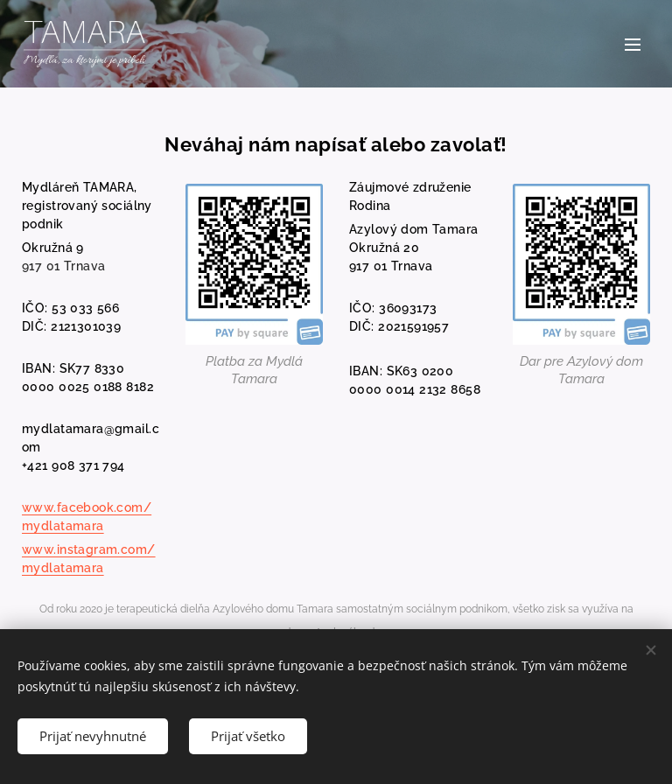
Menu (633, 45)
